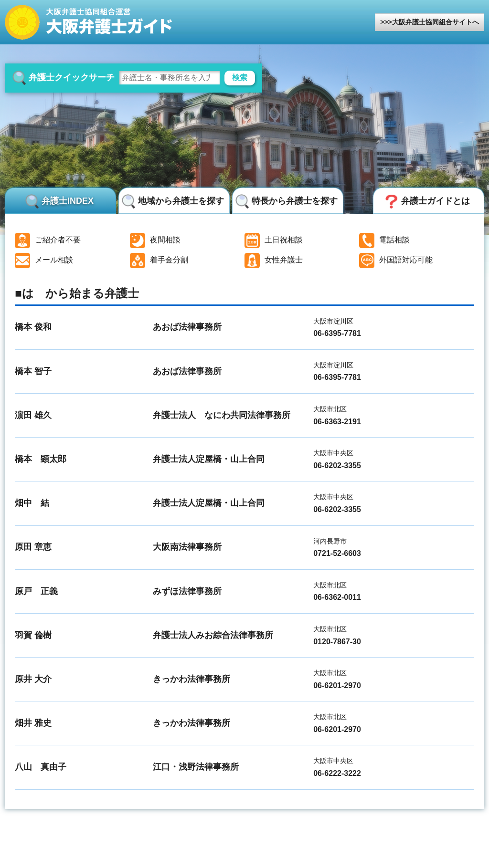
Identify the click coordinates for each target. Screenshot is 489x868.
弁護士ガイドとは (436, 201)
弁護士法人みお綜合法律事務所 (213, 635)
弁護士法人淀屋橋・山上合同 (209, 459)
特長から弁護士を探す (295, 201)
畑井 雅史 (33, 723)
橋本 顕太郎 (41, 459)
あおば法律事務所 (187, 327)
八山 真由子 (41, 767)
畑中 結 (32, 503)
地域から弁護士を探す (181, 201)
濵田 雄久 (33, 415)
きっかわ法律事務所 (191, 679)
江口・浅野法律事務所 (196, 767)
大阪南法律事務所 (187, 547)
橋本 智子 (33, 371)
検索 (240, 78)
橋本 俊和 (33, 327)
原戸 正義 (36, 591)
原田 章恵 (33, 547)
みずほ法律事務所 (187, 591)
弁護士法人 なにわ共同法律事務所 (222, 415)
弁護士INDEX (68, 201)
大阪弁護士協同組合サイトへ (436, 22)
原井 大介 (33, 679)
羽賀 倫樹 (33, 635)
